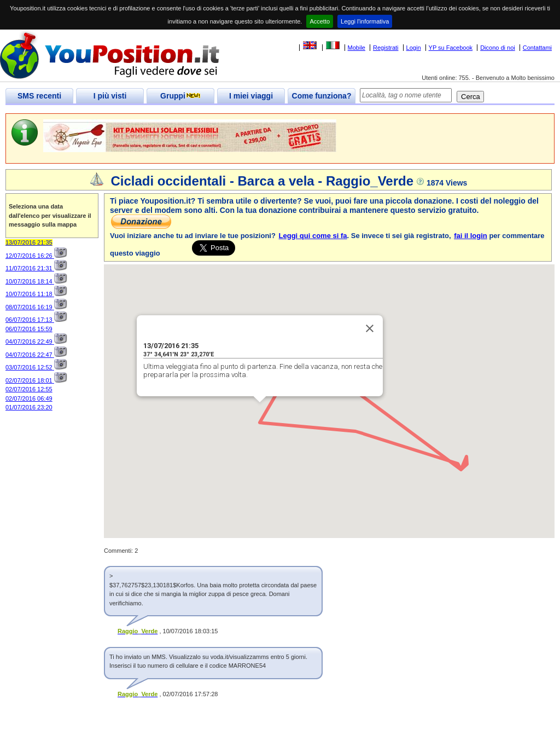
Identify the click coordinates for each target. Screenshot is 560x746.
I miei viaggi (251, 96)
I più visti (110, 96)
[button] (461, 459)
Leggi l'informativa (365, 21)
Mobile (357, 48)
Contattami (537, 48)
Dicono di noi (498, 48)
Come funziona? (322, 96)
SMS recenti (39, 96)
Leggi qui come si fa (313, 236)
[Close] (370, 328)
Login (414, 48)
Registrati (386, 48)
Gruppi (180, 96)
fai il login (471, 236)
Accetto (320, 21)
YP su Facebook (451, 48)
